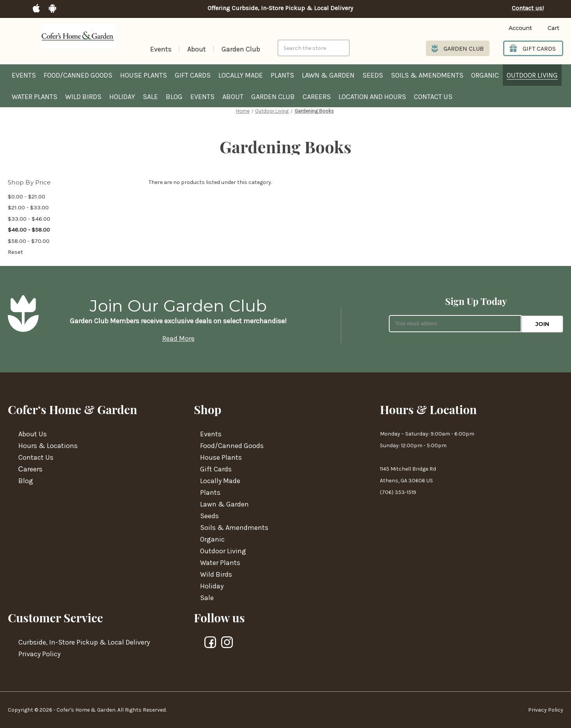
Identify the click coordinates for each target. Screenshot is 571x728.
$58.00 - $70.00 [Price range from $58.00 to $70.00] (29, 241)
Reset (15, 252)
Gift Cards (193, 75)
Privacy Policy (39, 654)
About (197, 49)
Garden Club (241, 49)
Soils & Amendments (427, 75)
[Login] (508, 28)
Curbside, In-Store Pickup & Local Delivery (84, 642)
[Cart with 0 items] (548, 28)
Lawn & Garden (328, 75)
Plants (282, 75)
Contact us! (528, 8)
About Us (33, 434)
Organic (485, 75)
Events (161, 49)
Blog (174, 97)
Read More (178, 338)
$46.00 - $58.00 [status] (29, 230)
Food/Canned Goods (78, 75)
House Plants (144, 75)
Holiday (122, 97)
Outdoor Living (532, 75)
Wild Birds (83, 97)
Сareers (30, 469)
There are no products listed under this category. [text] (210, 182)
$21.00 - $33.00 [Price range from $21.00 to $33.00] (28, 207)
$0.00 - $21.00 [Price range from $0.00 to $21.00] (27, 197)
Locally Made (241, 75)
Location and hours (372, 97)
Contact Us (433, 97)
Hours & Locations (48, 446)
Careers (317, 97)
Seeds (373, 75)
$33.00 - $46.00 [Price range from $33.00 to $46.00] (29, 219)
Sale (150, 97)
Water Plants (35, 97)
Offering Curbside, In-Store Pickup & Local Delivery (280, 8)
